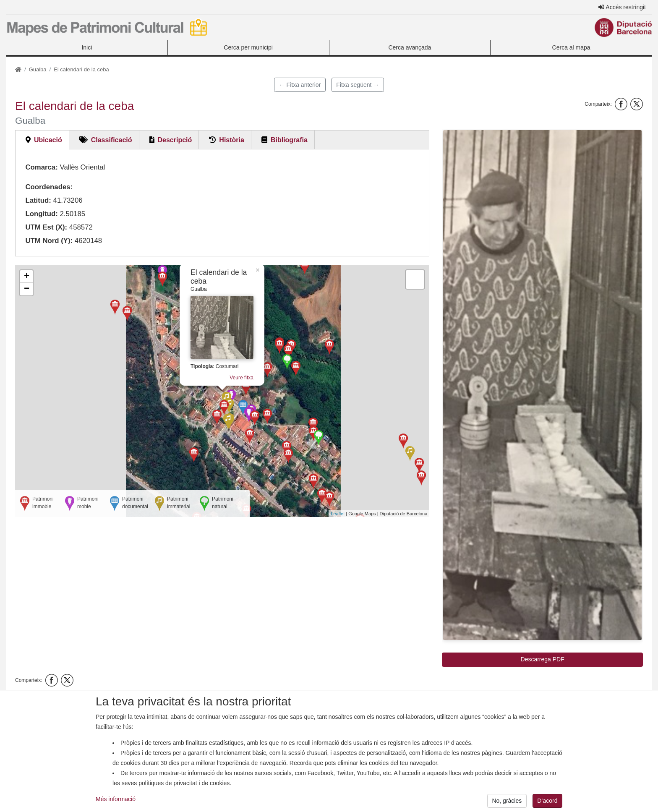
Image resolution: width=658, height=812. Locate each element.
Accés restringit (626, 7)
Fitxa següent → (358, 85)
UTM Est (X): (46, 227)
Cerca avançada (410, 47)
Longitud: (41, 214)
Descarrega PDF (543, 659)
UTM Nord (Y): (49, 241)
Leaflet (338, 514)
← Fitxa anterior (300, 85)
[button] (542, 385)
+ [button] (27, 277)
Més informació (116, 803)
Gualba (38, 69)
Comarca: (41, 167)
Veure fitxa (242, 378)
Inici (87, 47)
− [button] (27, 289)
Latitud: (38, 200)
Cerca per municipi (248, 47)
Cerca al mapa (571, 47)
